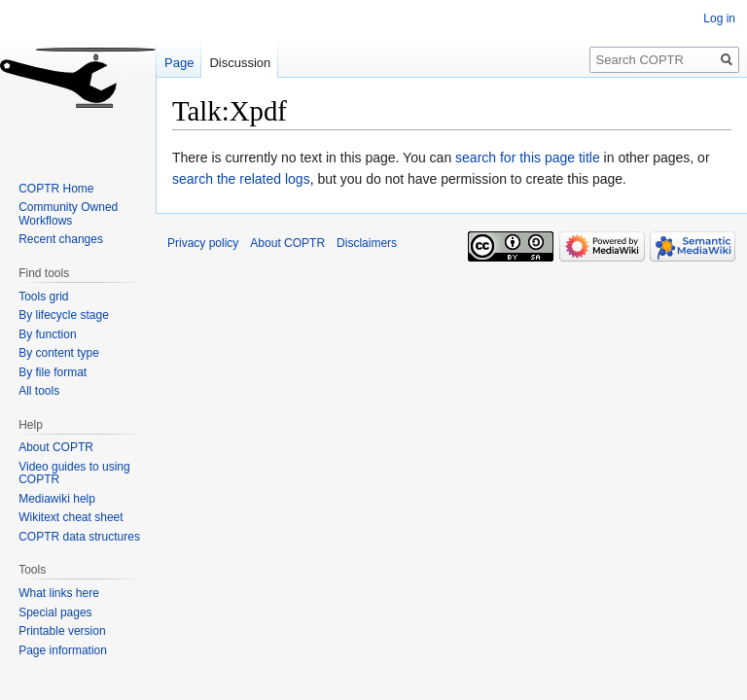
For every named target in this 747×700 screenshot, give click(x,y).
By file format (53, 372)
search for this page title (528, 157)
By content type (59, 353)
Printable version (62, 631)
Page (179, 63)
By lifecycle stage (64, 315)
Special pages (55, 612)
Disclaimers (367, 243)
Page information (63, 650)
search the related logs (241, 179)
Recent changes (61, 239)
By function (47, 334)
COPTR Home (56, 189)
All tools (39, 391)
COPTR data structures (79, 537)
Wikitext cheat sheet (71, 517)
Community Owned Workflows (68, 214)
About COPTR (56, 447)
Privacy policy (203, 243)
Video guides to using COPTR (74, 473)
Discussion (240, 63)
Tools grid (43, 297)
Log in (719, 18)
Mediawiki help (57, 499)
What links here (59, 593)
